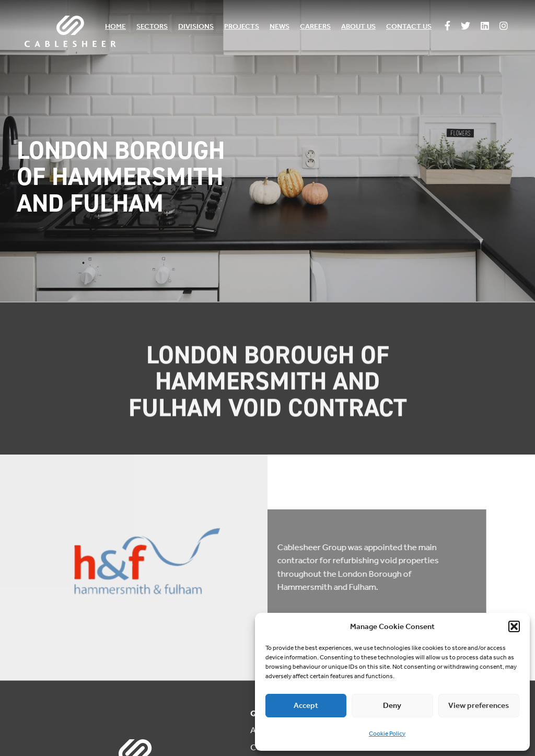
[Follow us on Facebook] (447, 27)
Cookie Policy (387, 734)
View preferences (479, 705)
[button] (514, 626)
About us (358, 26)
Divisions (196, 26)
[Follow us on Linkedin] (485, 27)
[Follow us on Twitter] (466, 27)
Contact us (409, 26)
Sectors (152, 26)
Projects (242, 26)
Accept (306, 705)
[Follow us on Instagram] (504, 27)
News (280, 26)
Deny (392, 705)
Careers (315, 26)
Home (115, 26)
